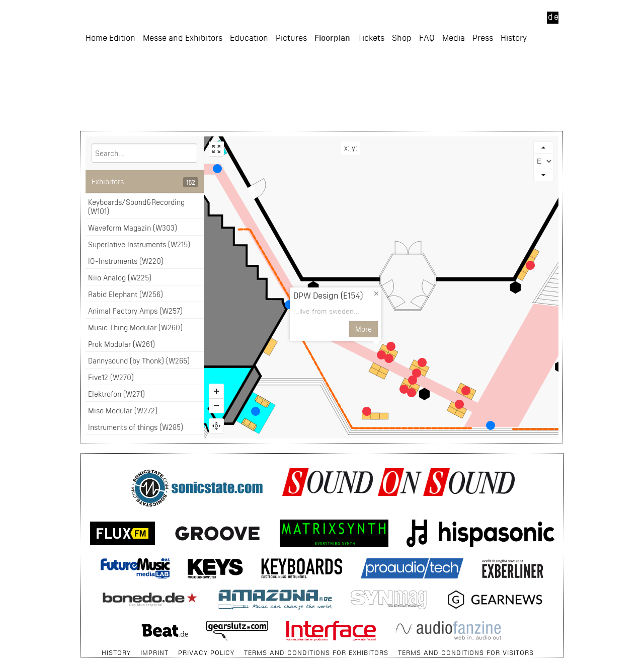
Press (483, 93)
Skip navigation (81, 648)
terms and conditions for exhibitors (316, 652)
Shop (402, 93)
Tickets (371, 93)
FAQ (427, 93)
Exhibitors (145, 182)
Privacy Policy (206, 652)
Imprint (154, 652)
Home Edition (110, 93)
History (514, 93)
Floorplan (332, 93)
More (409, 329)
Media (454, 93)
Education (249, 93)
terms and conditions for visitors (466, 652)
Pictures (291, 93)
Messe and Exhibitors (183, 93)
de (553, 16)
